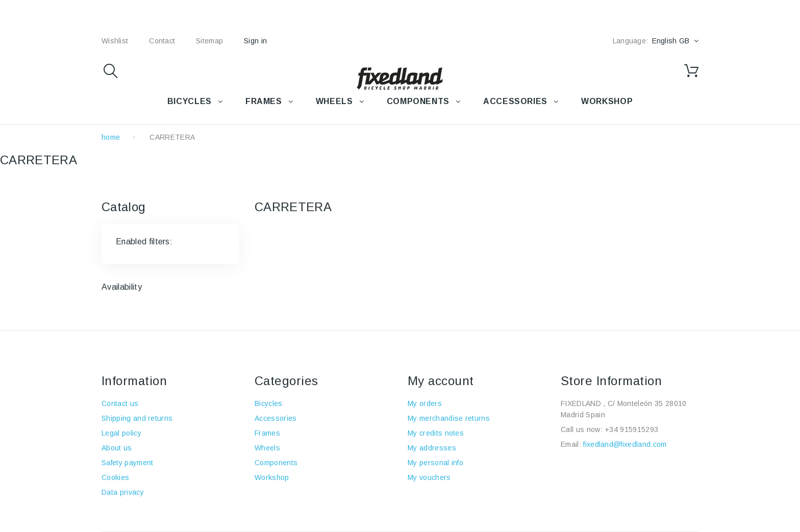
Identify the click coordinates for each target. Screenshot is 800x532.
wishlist (115, 41)
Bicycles (269, 403)
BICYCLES (190, 101)
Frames (267, 433)
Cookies (115, 477)
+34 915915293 (631, 429)
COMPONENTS (418, 101)
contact (162, 41)
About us (117, 448)
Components (276, 463)
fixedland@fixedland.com (625, 444)
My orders (425, 403)
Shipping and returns (137, 418)
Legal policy (121, 433)
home (111, 137)
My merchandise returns (449, 418)
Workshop (272, 477)
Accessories (515, 101)
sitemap (209, 41)
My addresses (432, 448)
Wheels (267, 448)
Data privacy (123, 492)
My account (441, 381)
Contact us (120, 403)
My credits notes (436, 433)
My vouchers (429, 477)
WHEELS (334, 101)
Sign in (255, 41)
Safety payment (127, 463)
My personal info (435, 463)
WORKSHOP (607, 101)
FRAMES (264, 101)
